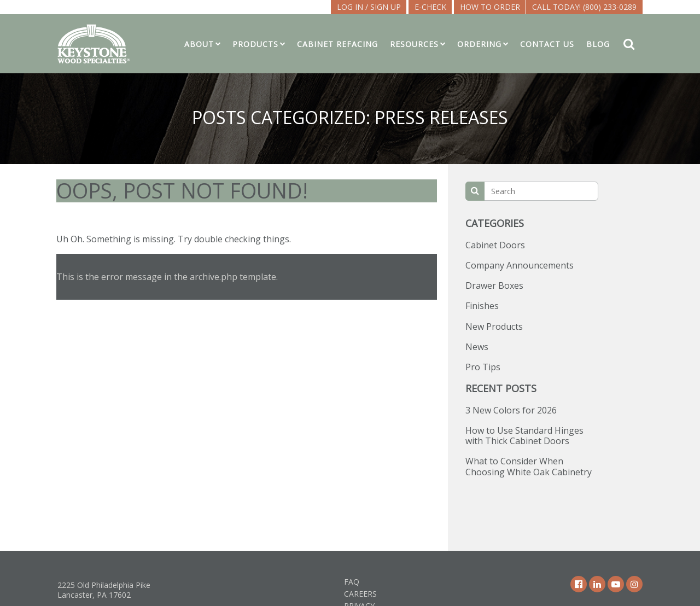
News (477, 347)
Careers (360, 594)
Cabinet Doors (495, 245)
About (199, 44)
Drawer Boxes (494, 285)
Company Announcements (520, 265)
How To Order (490, 7)
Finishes (482, 306)
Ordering (479, 44)
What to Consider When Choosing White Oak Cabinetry (529, 466)
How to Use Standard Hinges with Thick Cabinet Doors (524, 436)
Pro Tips (483, 367)
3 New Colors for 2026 (511, 410)
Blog (598, 44)
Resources (414, 44)
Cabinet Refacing (337, 44)
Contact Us (547, 44)
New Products (494, 327)
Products (255, 44)
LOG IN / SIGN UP (369, 7)
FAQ (352, 582)
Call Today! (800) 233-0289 (584, 7)
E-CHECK (430, 7)
